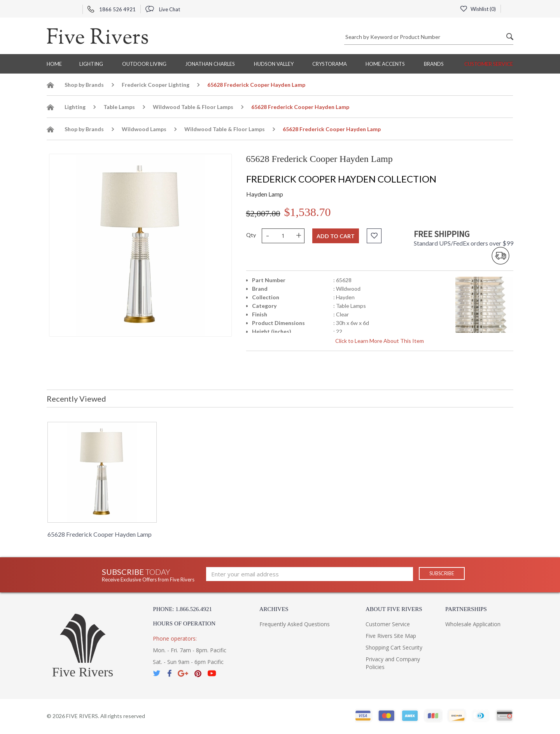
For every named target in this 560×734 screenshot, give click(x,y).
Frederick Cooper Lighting (156, 85)
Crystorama (330, 64)
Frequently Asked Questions (295, 624)
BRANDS (434, 64)
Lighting (91, 64)
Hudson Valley (274, 64)
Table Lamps (119, 107)
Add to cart (336, 236)
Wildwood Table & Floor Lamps (193, 107)
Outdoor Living (144, 64)
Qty (251, 235)
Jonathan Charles (210, 64)
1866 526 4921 (112, 9)
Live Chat (163, 9)
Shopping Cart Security (394, 647)
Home (54, 64)
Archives (274, 609)
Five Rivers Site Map (391, 636)
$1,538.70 (308, 212)
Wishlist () (477, 9)
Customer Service (489, 64)
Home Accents (385, 64)
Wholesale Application (473, 624)
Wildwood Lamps (144, 129)
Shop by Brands (84, 85)
